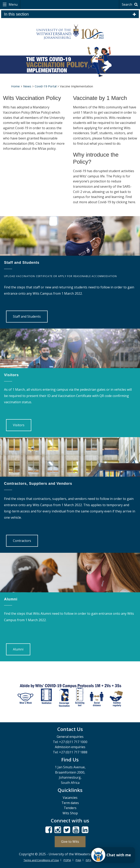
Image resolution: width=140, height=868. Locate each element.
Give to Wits (70, 842)
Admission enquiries (70, 747)
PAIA (78, 860)
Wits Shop (70, 813)
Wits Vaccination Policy (32, 98)
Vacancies (70, 798)
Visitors (19, 425)
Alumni (18, 649)
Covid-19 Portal (46, 86)
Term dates (70, 803)
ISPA (88, 860)
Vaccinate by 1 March (100, 98)
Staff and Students (27, 316)
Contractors (22, 541)
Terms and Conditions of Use (41, 860)
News (27, 86)
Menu (13, 4)
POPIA (67, 860)
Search (130, 4)
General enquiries (70, 737)
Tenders (70, 808)
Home (15, 86)
